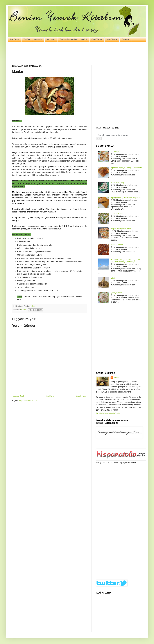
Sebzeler (38, 39)
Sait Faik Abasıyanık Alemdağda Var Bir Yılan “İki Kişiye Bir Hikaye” (126, 261)
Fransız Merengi (117, 183)
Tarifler (27, 39)
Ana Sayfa (14, 39)
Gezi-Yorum (97, 39)
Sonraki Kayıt (18, 396)
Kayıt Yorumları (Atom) (28, 400)
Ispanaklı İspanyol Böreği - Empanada (126, 168)
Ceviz (113, 278)
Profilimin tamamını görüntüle (108, 413)
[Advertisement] (77, 53)
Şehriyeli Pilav (117, 293)
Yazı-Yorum (112, 39)
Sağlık (84, 39)
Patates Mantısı (117, 214)
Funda (116, 378)
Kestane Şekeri (117, 245)
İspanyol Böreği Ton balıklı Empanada (126, 198)
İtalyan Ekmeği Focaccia (121, 229)
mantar (24, 310)
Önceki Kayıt (81, 396)
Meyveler (51, 39)
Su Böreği (115, 152)
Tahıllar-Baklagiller (68, 39)
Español (126, 39)
